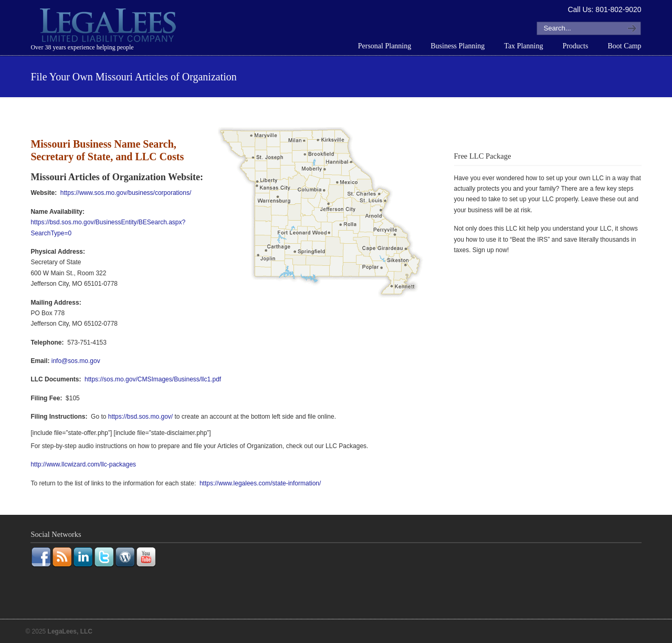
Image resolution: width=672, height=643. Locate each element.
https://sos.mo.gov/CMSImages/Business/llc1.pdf (153, 379)
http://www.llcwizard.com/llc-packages (83, 464)
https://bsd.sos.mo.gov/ (140, 417)
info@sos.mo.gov (76, 361)
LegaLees (109, 27)
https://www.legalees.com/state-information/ (260, 483)
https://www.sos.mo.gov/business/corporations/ (126, 193)
